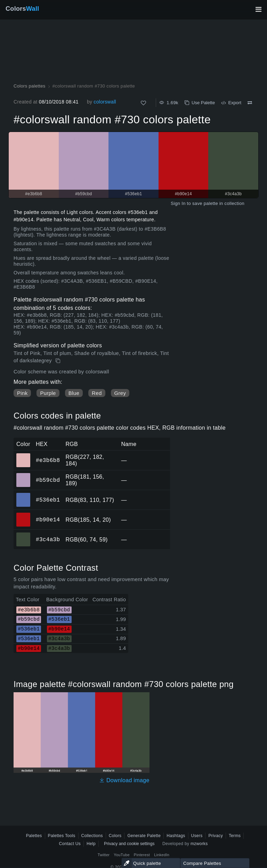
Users (197, 836)
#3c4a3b (48, 539)
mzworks (199, 844)
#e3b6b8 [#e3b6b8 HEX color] (23, 455)
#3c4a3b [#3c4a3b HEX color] (23, 535)
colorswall (105, 102)
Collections (92, 836)
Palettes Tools (62, 836)
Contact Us (70, 844)
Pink (22, 393)
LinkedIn (162, 855)
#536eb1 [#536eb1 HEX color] (23, 495)
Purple (48, 393)
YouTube (122, 855)
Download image (124, 780)
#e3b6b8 (48, 460)
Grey (120, 393)
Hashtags (176, 836)
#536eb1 (48, 500)
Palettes (34, 836)
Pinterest (142, 855)
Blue (74, 393)
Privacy (216, 836)
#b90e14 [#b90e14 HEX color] (23, 515)
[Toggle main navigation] (258, 9)
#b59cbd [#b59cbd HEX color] (23, 475)
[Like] (143, 103)
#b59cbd (48, 480)
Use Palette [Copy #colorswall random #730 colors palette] (200, 103)
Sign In (178, 203)
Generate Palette (144, 836)
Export (231, 103)
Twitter (104, 855)
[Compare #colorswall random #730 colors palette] (250, 103)
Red (97, 393)
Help (91, 844)
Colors (22, 9)
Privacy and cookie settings (129, 844)
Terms (235, 836)
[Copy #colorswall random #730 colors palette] (59, 361)
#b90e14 (48, 520)
